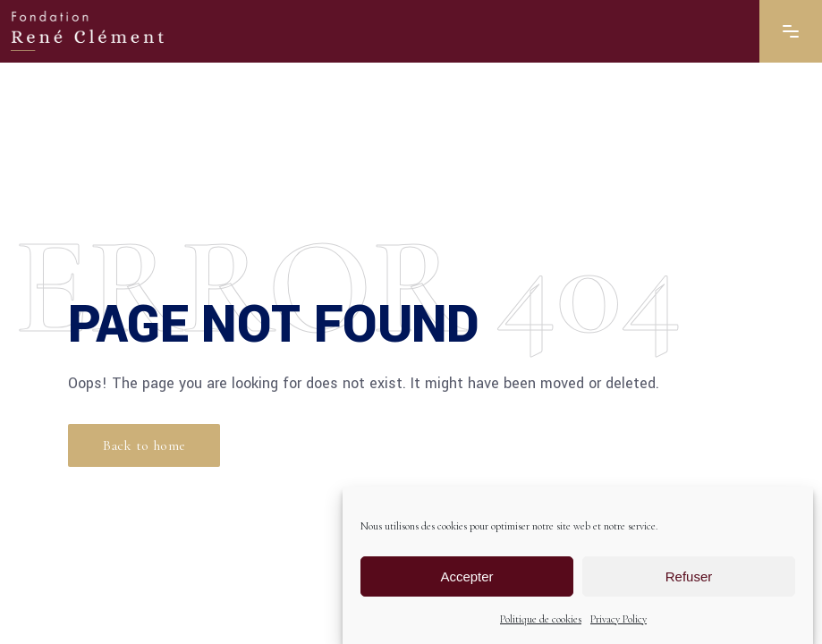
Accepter (466, 576)
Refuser (689, 576)
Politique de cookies (541, 619)
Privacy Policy (619, 619)
